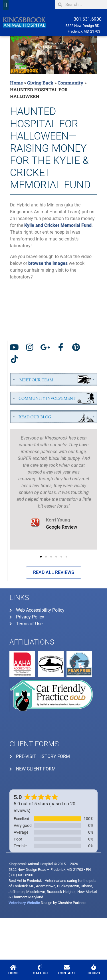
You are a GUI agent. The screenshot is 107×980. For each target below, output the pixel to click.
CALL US (40, 973)
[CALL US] (40, 968)
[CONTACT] (67, 968)
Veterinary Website (24, 903)
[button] (6, 5)
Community (70, 83)
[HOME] (13, 968)
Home (16, 83)
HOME (13, 973)
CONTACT (67, 973)
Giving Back (40, 83)
